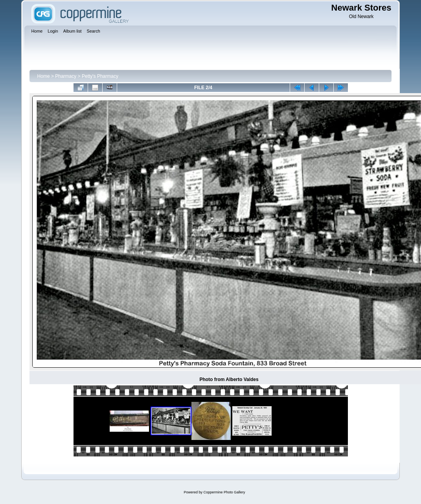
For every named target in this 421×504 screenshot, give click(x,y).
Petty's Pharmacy (100, 76)
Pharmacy (66, 76)
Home (44, 76)
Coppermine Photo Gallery (224, 492)
